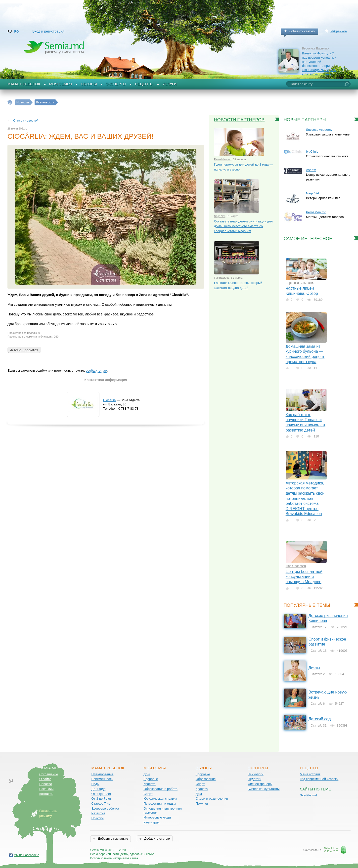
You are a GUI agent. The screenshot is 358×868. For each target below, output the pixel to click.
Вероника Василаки (299, 283)
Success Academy (319, 130)
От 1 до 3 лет (101, 794)
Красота (150, 784)
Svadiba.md (308, 795)
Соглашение (49, 774)
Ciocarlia (110, 400)
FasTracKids (222, 278)
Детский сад (320, 719)
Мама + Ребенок (24, 84)
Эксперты (116, 84)
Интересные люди (157, 817)
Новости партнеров (239, 120)
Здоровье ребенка (105, 808)
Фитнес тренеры (260, 784)
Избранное (339, 31)
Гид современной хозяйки (319, 779)
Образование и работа (160, 789)
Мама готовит (310, 774)
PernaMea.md (223, 159)
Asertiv (311, 170)
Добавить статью (302, 31)
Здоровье (151, 779)
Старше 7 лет (102, 803)
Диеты (314, 668)
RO (16, 32)
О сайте (45, 779)
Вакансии (46, 789)
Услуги (170, 84)
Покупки (98, 818)
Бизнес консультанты (264, 789)
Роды (95, 784)
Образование (206, 779)
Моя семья (61, 84)
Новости (45, 784)
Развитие (98, 813)
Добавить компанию (112, 839)
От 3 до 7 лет (101, 799)
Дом (147, 774)
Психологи (255, 774)
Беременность (102, 779)
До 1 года (99, 789)
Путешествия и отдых (160, 803)
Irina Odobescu (296, 566)
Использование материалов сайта (114, 858)
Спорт (148, 794)
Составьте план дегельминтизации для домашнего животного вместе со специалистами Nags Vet (243, 226)
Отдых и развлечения (212, 799)
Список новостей (26, 120)
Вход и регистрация (48, 31)
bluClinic (312, 152)
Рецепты (144, 84)
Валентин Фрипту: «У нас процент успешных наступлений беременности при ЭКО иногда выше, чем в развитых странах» (319, 64)
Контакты (46, 794)
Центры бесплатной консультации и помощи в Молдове (304, 577)
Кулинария (152, 822)
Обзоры (89, 84)
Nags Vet (220, 216)
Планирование (103, 774)
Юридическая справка (160, 799)
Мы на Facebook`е (26, 855)
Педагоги (254, 779)
